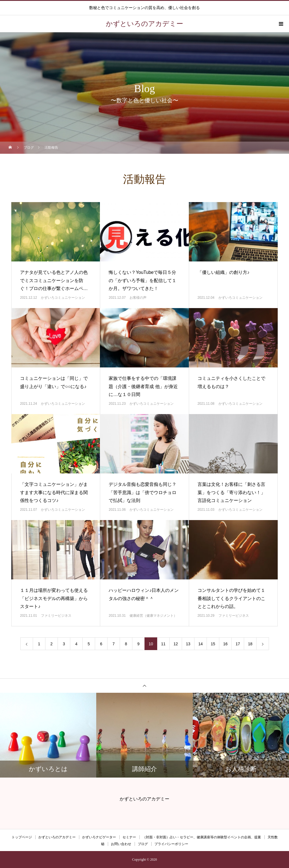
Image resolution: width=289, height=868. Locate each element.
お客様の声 (138, 298)
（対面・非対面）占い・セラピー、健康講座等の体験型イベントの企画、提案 (202, 837)
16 (225, 644)
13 (188, 644)
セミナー (129, 837)
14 (201, 644)
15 (213, 644)
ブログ (143, 844)
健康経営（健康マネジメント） (153, 616)
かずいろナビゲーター (99, 837)
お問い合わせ (121, 844)
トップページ (22, 837)
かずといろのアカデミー (57, 837)
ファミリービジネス (56, 616)
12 (176, 644)
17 (238, 644)
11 (163, 644)
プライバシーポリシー (171, 844)
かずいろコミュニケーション (63, 298)
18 (250, 644)
